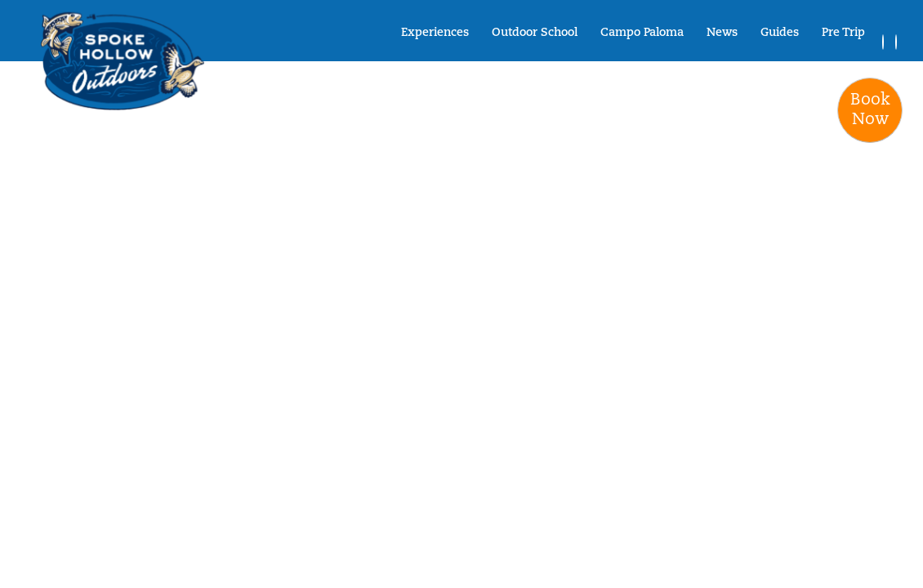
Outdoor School (535, 33)
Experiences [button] (435, 33)
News (722, 33)
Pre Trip (843, 33)
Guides (780, 33)
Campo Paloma (642, 33)
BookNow (870, 110)
